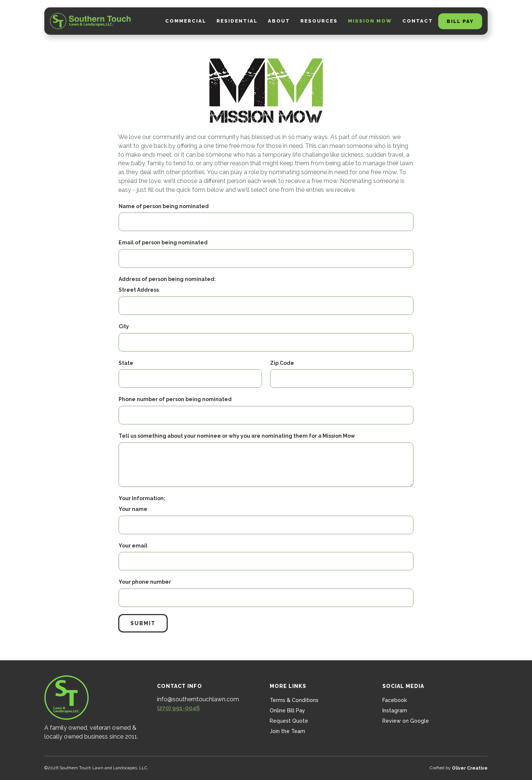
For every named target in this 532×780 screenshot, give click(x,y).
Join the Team (287, 731)
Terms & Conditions (294, 700)
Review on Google (406, 721)
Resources (319, 21)
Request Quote (289, 721)
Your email (133, 546)
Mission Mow (370, 21)
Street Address (139, 290)
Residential (237, 21)
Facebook (395, 700)
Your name (133, 509)
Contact (418, 21)
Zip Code (282, 363)
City (124, 326)
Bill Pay (460, 21)
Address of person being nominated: (167, 279)
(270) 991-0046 (178, 708)
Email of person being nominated (163, 243)
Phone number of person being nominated (175, 399)
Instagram (395, 711)
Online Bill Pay (287, 711)
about (279, 21)
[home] (91, 21)
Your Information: (142, 498)
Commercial (186, 21)
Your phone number (145, 582)
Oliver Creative (470, 768)
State (126, 363)
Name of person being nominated (164, 206)
